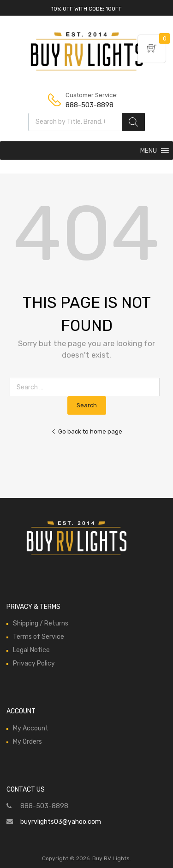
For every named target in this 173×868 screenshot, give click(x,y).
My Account (31, 728)
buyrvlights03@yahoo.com (61, 822)
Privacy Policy (34, 663)
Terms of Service (39, 637)
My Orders (27, 742)
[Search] (133, 122)
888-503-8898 (88, 105)
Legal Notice (31, 650)
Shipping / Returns (41, 623)
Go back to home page (87, 431)
